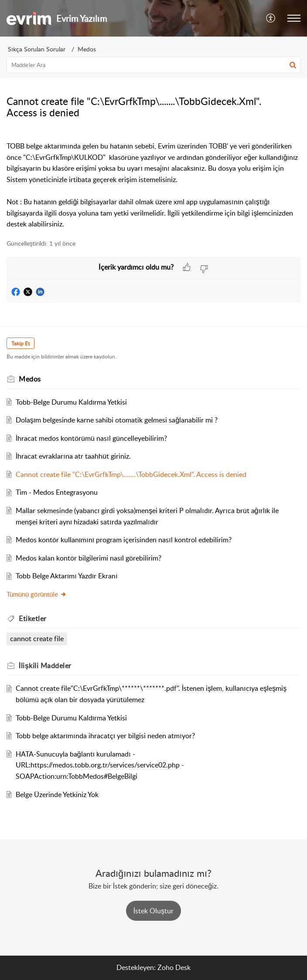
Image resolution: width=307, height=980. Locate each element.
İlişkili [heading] (45, 666)
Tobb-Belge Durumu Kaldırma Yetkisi (71, 402)
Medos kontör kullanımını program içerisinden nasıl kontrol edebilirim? (124, 540)
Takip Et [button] (20, 343)
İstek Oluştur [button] (153, 911)
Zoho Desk (174, 967)
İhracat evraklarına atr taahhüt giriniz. (73, 456)
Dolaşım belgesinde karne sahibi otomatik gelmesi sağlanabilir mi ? (117, 420)
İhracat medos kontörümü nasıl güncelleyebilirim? (91, 438)
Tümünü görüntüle (37, 594)
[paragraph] (153, 179)
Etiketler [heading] (33, 618)
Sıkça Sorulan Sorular (37, 49)
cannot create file (37, 639)
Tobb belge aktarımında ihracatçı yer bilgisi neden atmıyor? (105, 736)
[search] (153, 65)
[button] (271, 18)
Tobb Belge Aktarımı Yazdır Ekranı (67, 576)
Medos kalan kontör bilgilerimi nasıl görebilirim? (89, 558)
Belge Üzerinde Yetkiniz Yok (57, 794)
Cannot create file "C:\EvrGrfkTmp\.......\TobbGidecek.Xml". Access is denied (131, 474)
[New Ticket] (153, 911)
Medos (87, 49)
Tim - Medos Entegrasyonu (57, 492)
